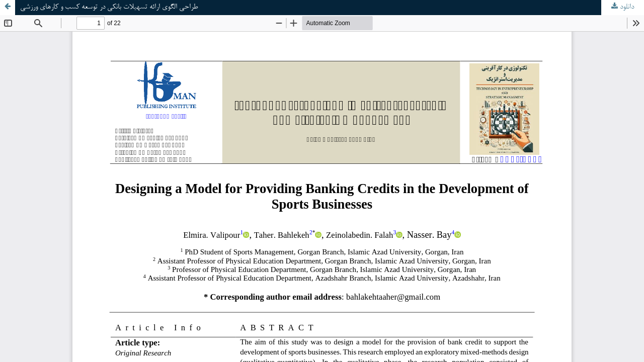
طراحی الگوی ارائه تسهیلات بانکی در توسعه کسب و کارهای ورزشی (109, 7)
